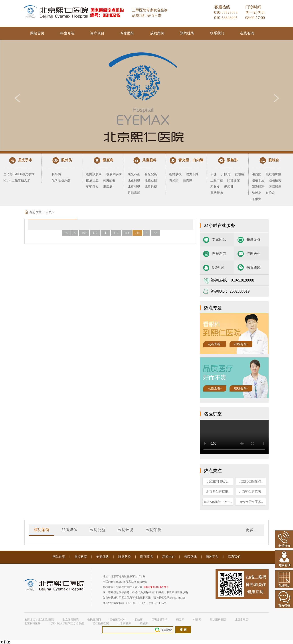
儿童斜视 (134, 180)
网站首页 (37, 33)
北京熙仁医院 (46, 620)
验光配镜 (151, 174)
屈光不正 (134, 174)
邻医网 (197, 620)
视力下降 (192, 174)
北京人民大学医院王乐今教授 (67, 623)
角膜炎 (270, 193)
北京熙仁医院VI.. (251, 482)
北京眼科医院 (71, 620)
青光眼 (174, 180)
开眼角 (226, 174)
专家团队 (127, 33)
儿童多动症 (242, 620)
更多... (251, 530)
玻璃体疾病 (114, 174)
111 (105, 233)
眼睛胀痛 (275, 187)
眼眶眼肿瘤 (273, 174)
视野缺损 (175, 174)
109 (84, 233)
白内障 (188, 180)
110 (95, 233)
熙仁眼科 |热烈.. (218, 482)
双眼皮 (215, 187)
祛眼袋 (240, 174)
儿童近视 (151, 180)
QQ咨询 (218, 267)
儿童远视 (151, 187)
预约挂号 (187, 33)
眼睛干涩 (258, 180)
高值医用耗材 (118, 620)
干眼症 (257, 199)
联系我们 (217, 33)
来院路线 (253, 267)
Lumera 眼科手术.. (251, 502)
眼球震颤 (134, 193)
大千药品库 (124, 623)
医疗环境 (146, 557)
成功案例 (157, 33)
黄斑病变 (109, 180)
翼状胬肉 (217, 193)
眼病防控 (125, 557)
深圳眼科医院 (218, 620)
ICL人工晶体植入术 (17, 180)
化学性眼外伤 (61, 180)
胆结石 (139, 620)
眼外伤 (56, 174)
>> (155, 233)
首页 (49, 212)
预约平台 (212, 557)
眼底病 (108, 187)
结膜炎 (257, 193)
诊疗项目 (97, 33)
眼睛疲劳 (275, 180)
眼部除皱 (234, 180)
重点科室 (81, 557)
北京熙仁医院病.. (251, 492)
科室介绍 (67, 33)
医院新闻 (219, 253)
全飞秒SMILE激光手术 (19, 174)
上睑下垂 (217, 180)
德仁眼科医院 (101, 623)
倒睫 (214, 174)
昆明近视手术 (159, 620)
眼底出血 (92, 180)
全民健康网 (94, 620)
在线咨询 (247, 33)
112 (116, 233)
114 (137, 233)
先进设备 (253, 239)
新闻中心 (168, 557)
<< (66, 233)
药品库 (180, 620)
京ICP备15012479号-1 (156, 587)
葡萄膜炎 (92, 187)
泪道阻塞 (258, 187)
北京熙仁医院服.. (218, 492)
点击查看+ (215, 344)
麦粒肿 (229, 187)
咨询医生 (253, 253)
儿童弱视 (134, 187)
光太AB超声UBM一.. (218, 502)
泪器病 (257, 174)
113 (127, 233)
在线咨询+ (241, 344)
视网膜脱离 (94, 174)
